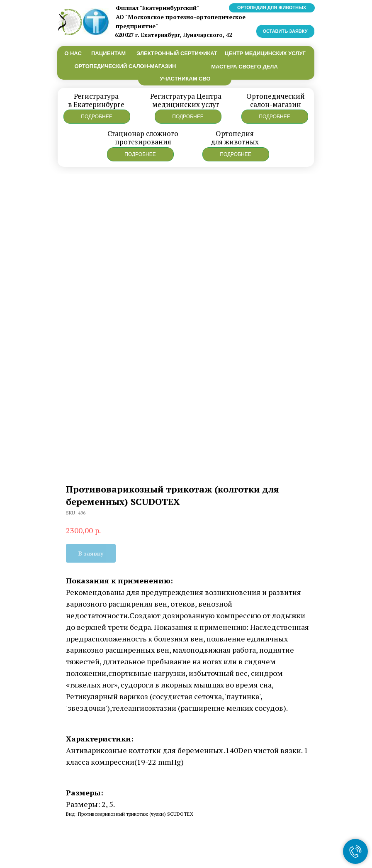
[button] (97, 117)
